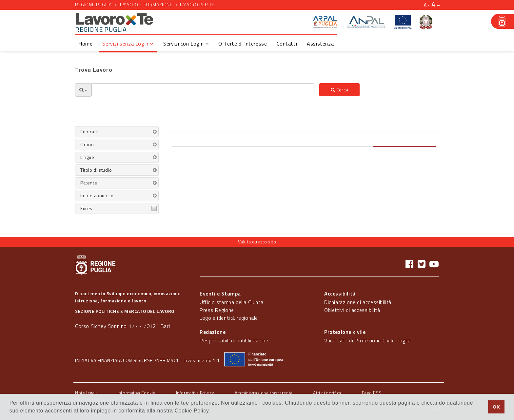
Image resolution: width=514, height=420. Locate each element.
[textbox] (203, 90)
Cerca (339, 90)
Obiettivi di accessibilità (352, 310)
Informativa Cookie (136, 393)
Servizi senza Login (128, 44)
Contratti (89, 132)
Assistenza (320, 44)
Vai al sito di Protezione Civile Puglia (367, 340)
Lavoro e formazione (146, 4)
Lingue (87, 157)
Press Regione (217, 310)
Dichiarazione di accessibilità (358, 302)
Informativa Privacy (195, 393)
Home (85, 44)
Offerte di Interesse (243, 44)
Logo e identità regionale (229, 318)
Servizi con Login (186, 44)
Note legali (86, 393)
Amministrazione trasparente (264, 393)
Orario (87, 144)
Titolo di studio (96, 170)
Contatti (287, 44)
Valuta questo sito (257, 242)
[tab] (117, 132)
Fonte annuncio (97, 195)
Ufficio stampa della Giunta (231, 302)
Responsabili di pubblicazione (234, 340)
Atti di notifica (327, 393)
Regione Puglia (93, 4)
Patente (89, 183)
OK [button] (496, 407)
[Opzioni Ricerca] (83, 90)
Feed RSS (372, 393)
